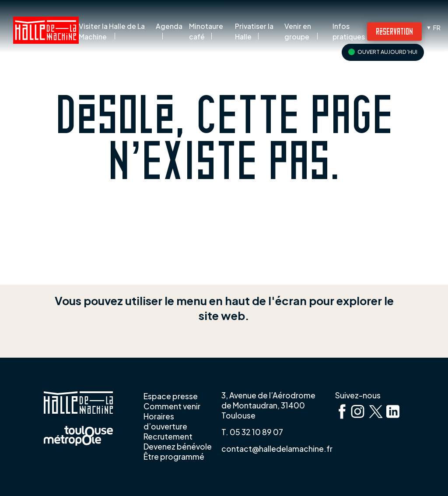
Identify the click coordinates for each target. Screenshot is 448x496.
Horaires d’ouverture (165, 421)
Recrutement (168, 436)
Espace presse (171, 396)
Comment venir (172, 406)
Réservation (394, 31)
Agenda (169, 26)
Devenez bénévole (178, 447)
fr (437, 28)
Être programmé (174, 457)
